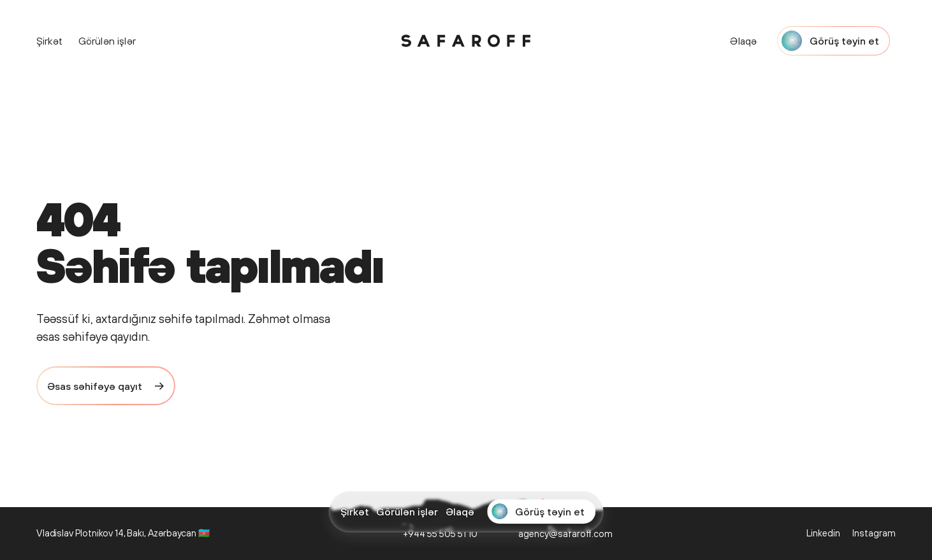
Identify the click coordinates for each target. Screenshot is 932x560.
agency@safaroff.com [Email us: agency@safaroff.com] (565, 534)
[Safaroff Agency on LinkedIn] (823, 533)
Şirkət (355, 512)
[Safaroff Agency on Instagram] (873, 533)
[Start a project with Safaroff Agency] (542, 512)
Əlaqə (460, 512)
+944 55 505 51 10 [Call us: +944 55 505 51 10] (440, 534)
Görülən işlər (407, 512)
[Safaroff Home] (466, 40)
